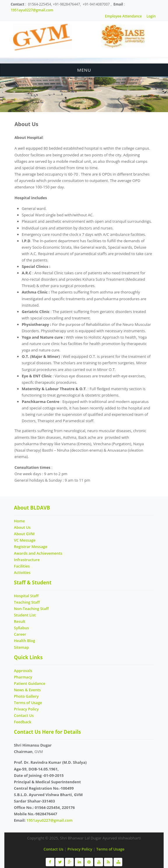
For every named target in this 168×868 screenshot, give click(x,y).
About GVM (24, 534)
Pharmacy (23, 677)
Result (20, 621)
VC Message (25, 540)
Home (20, 521)
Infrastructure (27, 560)
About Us (22, 527)
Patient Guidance (30, 683)
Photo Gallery (26, 696)
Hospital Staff (26, 596)
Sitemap (21, 647)
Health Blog (25, 641)
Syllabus (22, 628)
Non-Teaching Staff (31, 609)
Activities (22, 572)
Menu (84, 70)
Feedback (23, 722)
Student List (25, 615)
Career (20, 634)
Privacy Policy (26, 709)
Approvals (23, 671)
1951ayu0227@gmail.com (32, 10)
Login (151, 16)
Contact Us (24, 715)
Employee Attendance (123, 16)
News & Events (27, 690)
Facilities (22, 566)
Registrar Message (31, 547)
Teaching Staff (27, 602)
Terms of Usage (28, 703)
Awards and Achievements (38, 553)
